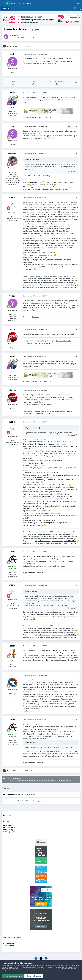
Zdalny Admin (8, 945)
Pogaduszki (30, 38)
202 (13, 73)
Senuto (6, 821)
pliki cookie (30, 965)
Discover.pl (36, 317)
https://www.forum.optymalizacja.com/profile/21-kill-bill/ (56, 285)
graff (12, 646)
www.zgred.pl (9, 832)
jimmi (12, 93)
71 (13, 216)
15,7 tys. (13, 172)
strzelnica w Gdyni (61, 182)
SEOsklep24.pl (9, 943)
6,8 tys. (13, 314)
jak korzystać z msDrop (42, 343)
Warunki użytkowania (70, 968)
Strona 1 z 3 (29, 46)
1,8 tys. (13, 664)
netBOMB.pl (8, 825)
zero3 (12, 552)
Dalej (15, 46)
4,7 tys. (13, 572)
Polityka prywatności (9, 970)
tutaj (55, 64)
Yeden (12, 296)
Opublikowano (35, 54)
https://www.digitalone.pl (41, 496)
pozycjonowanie (28, 573)
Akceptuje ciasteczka (13, 976)
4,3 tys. (13, 694)
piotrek (12, 329)
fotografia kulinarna (34, 182)
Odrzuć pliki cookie (34, 976)
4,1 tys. (13, 348)
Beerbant (12, 153)
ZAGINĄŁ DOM (46, 118)
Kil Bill (12, 198)
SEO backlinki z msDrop (64, 341)
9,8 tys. (13, 111)
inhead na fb (39, 573)
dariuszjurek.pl (9, 828)
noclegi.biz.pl (8, 830)
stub (12, 54)
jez (12, 675)
